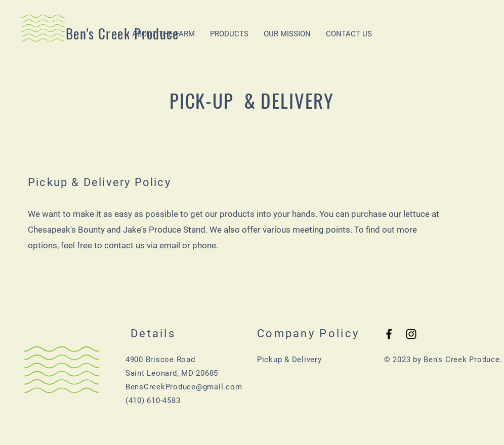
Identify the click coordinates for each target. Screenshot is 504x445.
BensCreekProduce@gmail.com (184, 387)
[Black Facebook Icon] (389, 334)
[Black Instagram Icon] (411, 334)
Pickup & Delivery (289, 360)
